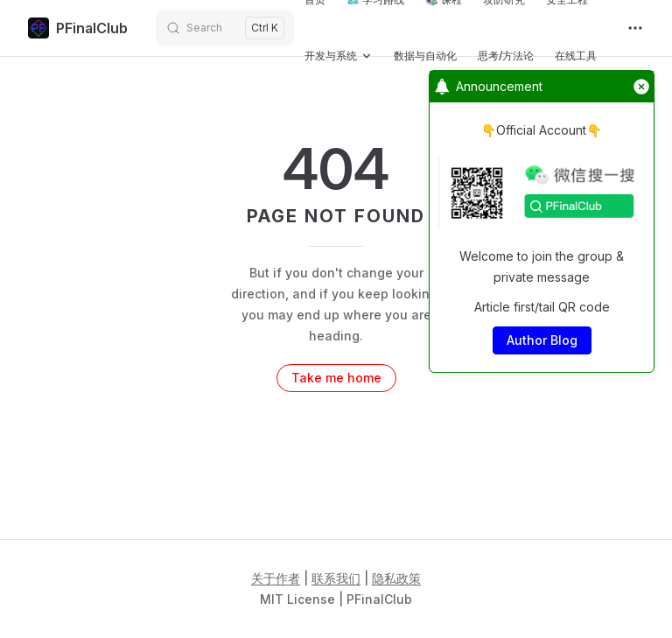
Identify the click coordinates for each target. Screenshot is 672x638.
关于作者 (276, 578)
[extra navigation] (635, 28)
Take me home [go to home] (336, 378)
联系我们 (336, 578)
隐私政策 (396, 578)
